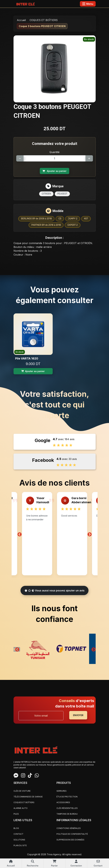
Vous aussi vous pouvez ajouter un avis (55, 590)
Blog (16, 828)
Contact (18, 834)
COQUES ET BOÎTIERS (44, 20)
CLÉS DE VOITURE (22, 791)
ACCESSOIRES (63, 802)
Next (90, 534)
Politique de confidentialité (72, 834)
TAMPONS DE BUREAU (67, 814)
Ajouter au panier (55, 171)
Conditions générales (69, 828)
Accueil (21, 20)
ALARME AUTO (21, 808)
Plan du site (20, 845)
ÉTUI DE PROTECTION (67, 797)
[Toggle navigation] (88, 4)
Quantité (55, 152)
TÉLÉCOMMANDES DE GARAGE (28, 797)
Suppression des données (70, 840)
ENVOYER (78, 715)
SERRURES (62, 791)
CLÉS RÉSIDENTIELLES (67, 808)
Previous (20, 534)
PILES (16, 814)
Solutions (19, 840)
